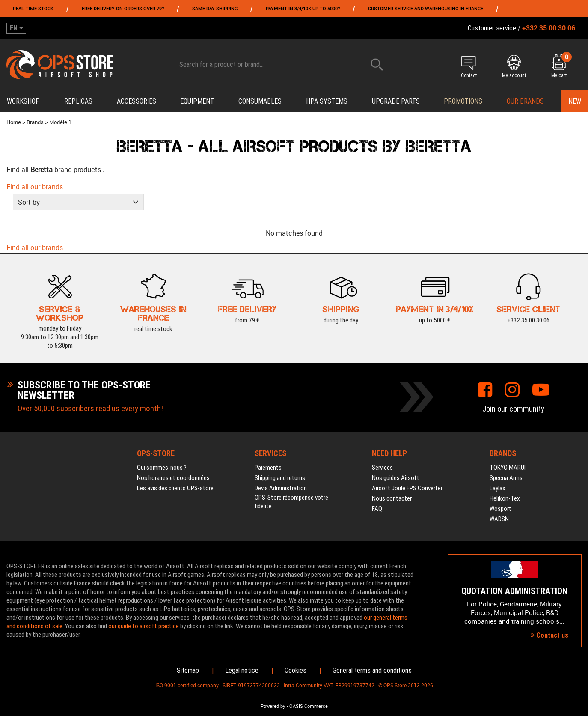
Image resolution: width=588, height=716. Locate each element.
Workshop (23, 101)
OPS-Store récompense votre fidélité (291, 502)
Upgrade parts (396, 101)
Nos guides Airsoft (396, 478)
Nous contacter (392, 498)
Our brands (525, 101)
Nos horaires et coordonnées (173, 478)
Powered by (273, 706)
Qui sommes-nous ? (162, 468)
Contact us (549, 635)
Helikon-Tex (505, 498)
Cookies (295, 670)
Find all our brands (35, 187)
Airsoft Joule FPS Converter (407, 488)
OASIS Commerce (309, 706)
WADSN (499, 519)
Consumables (260, 101)
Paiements (268, 468)
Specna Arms (506, 478)
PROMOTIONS (463, 101)
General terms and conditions (372, 670)
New (575, 101)
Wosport (500, 509)
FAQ (377, 509)
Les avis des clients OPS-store (175, 488)
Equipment (197, 101)
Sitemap (188, 670)
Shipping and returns (280, 478)
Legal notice (242, 670)
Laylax (497, 488)
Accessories (137, 101)
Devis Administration (281, 488)
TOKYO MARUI (508, 468)
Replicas (78, 101)
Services (382, 468)
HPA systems (327, 101)
